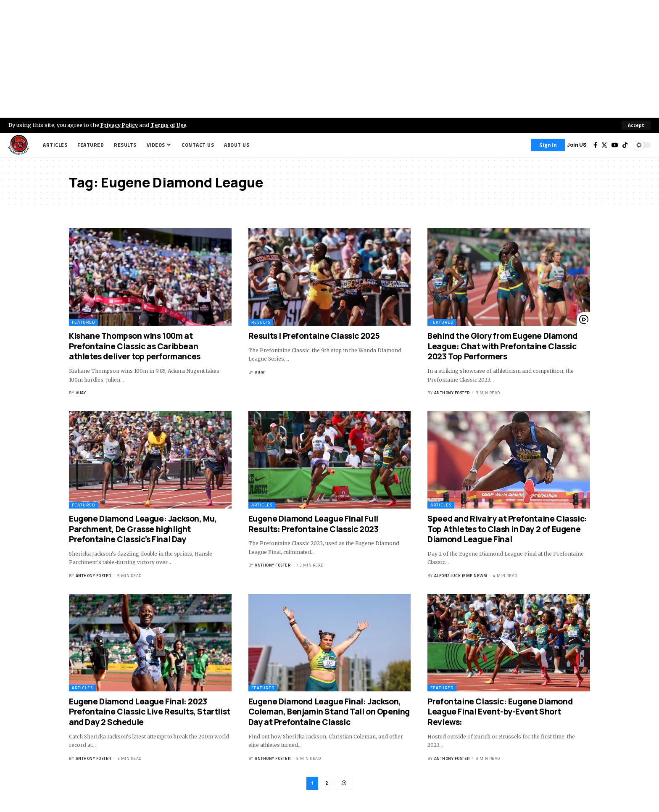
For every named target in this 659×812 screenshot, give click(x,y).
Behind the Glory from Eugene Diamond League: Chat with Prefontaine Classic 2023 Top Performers (502, 346)
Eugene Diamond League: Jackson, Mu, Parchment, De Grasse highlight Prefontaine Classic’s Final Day (143, 529)
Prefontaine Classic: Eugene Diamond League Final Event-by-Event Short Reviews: (500, 712)
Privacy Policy (120, 125)
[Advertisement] (329, 59)
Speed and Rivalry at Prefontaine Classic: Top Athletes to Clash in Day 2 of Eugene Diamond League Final (507, 529)
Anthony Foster (452, 393)
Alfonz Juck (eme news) (461, 576)
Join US (577, 145)
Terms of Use (171, 125)
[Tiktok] (625, 145)
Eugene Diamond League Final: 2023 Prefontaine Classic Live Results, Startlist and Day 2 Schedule (150, 712)
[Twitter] (604, 145)
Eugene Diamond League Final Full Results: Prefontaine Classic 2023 (314, 524)
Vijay (81, 393)
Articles (262, 505)
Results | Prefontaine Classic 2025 (314, 336)
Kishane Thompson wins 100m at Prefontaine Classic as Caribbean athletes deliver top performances (135, 346)
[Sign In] (548, 145)
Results (261, 322)
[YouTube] (615, 145)
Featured (83, 322)
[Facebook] (595, 145)
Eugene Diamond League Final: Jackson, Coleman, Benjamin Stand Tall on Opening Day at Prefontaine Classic (329, 712)
